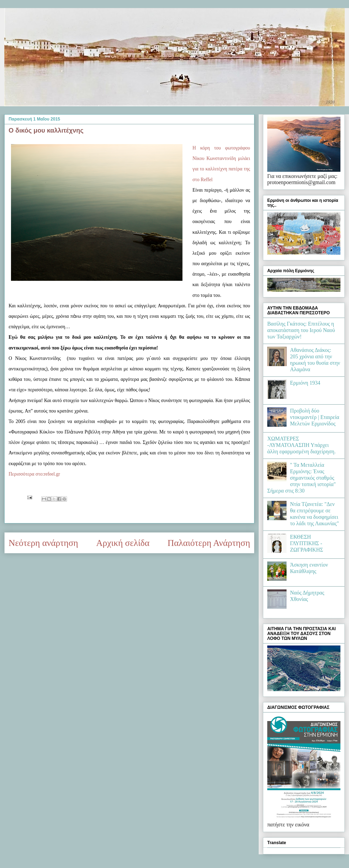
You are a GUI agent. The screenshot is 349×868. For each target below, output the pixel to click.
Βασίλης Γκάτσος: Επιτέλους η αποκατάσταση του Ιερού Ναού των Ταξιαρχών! (301, 330)
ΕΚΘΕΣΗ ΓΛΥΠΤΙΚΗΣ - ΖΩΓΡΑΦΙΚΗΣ (307, 543)
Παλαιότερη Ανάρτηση (209, 543)
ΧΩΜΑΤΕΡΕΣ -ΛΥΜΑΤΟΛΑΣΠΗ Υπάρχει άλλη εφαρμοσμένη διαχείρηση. (301, 445)
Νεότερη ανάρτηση (43, 543)
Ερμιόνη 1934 (305, 383)
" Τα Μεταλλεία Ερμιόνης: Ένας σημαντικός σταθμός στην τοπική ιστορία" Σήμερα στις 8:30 (302, 478)
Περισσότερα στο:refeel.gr (34, 474)
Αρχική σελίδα (123, 543)
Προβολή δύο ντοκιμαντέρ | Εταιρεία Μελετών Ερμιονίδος (315, 417)
